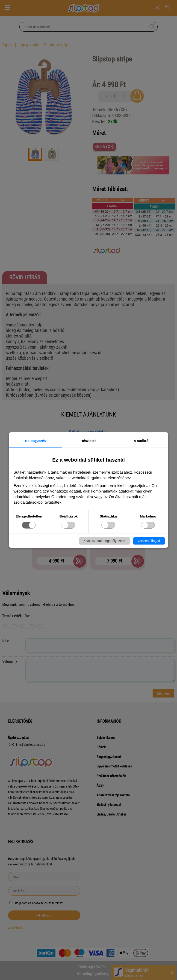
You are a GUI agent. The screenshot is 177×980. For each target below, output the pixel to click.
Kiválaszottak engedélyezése (105, 541)
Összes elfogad (149, 541)
